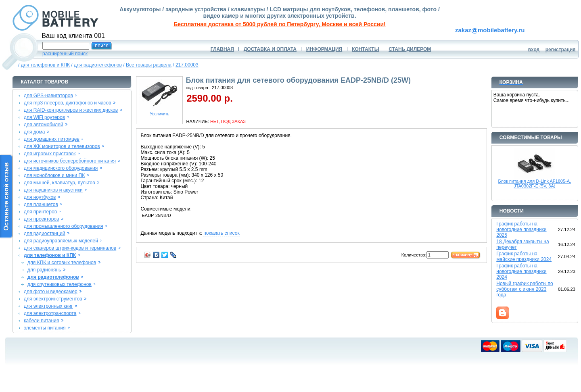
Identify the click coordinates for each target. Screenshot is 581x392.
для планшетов (41, 204)
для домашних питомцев (52, 139)
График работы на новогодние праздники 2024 (521, 271)
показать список (221, 233)
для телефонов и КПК (45, 65)
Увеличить (159, 112)
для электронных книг (48, 306)
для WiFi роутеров (44, 117)
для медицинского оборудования (61, 168)
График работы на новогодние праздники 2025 (521, 229)
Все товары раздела (149, 65)
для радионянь (44, 270)
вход (534, 50)
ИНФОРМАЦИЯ (324, 49)
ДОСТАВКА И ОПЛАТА (270, 49)
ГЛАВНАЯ (222, 49)
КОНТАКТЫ (365, 49)
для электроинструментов (53, 299)
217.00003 (187, 65)
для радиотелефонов (98, 65)
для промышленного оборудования (64, 226)
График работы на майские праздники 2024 (524, 256)
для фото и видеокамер (51, 292)
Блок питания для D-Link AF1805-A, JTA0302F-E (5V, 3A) (534, 183)
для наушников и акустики (53, 190)
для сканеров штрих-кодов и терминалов (70, 248)
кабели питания (41, 321)
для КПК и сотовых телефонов (62, 263)
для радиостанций (45, 234)
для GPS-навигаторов (48, 96)
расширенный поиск (65, 54)
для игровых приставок (50, 154)
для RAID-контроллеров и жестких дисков (71, 110)
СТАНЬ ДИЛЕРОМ (410, 49)
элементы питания (45, 328)
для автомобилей (44, 125)
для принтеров (40, 212)
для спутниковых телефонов (60, 284)
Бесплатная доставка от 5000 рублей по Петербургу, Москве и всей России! (279, 24)
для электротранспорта (50, 313)
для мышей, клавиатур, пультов (60, 183)
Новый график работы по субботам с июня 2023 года (525, 289)
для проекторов (42, 219)
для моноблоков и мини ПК (54, 175)
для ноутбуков (40, 197)
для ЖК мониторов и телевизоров (62, 146)
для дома (34, 132)
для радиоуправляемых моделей (61, 241)
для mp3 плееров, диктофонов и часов (68, 103)
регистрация (561, 50)
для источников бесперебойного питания (70, 161)
